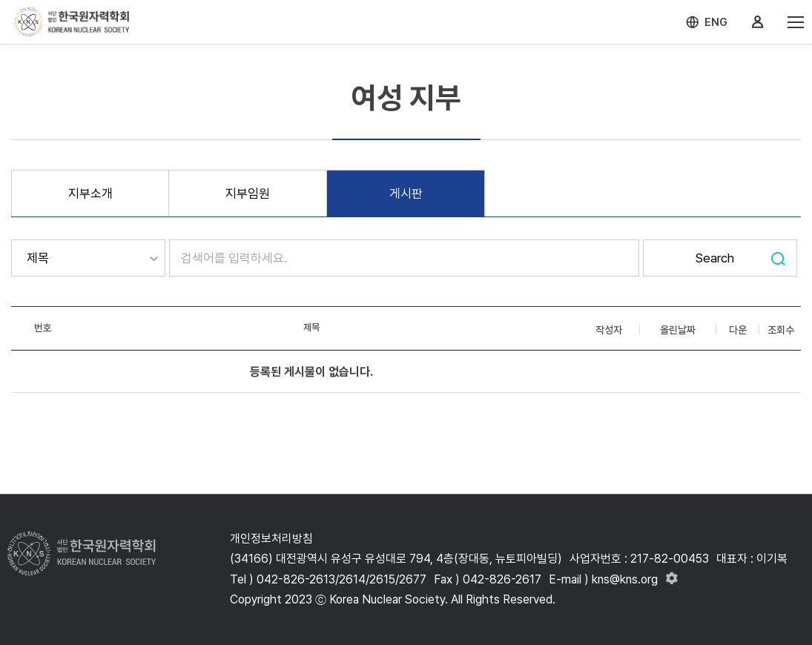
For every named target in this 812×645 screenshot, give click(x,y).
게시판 (406, 193)
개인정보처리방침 (271, 539)
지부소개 (90, 193)
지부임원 (248, 193)
